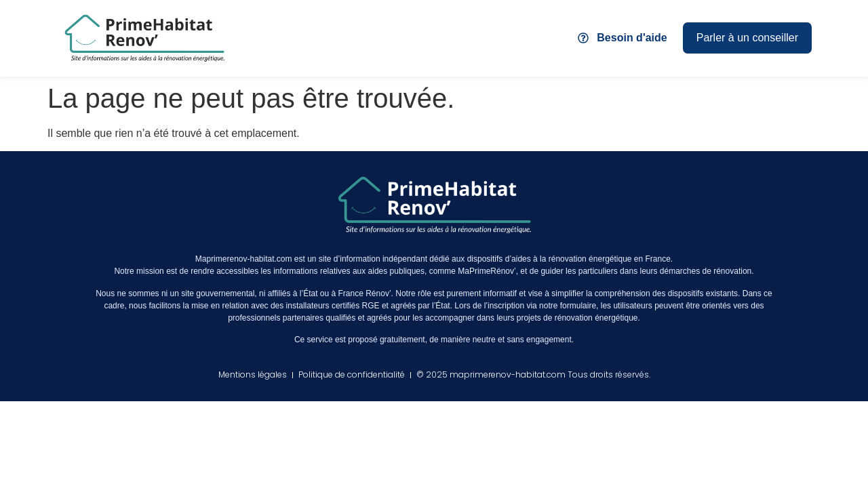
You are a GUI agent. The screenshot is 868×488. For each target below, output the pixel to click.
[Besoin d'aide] (583, 38)
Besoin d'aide (632, 38)
